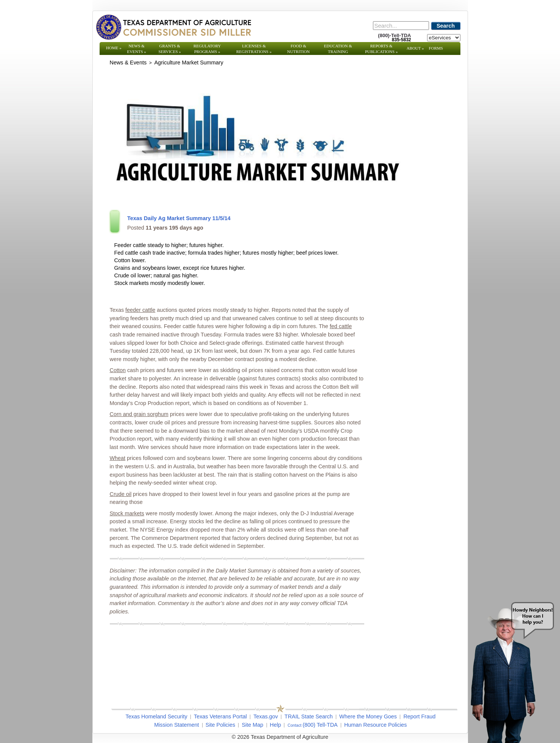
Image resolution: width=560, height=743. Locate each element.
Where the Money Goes (368, 716)
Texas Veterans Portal (220, 716)
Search (446, 26)
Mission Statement (176, 725)
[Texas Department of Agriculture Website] (173, 27)
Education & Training (338, 49)
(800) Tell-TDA (320, 725)
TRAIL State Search (308, 716)
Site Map (252, 725)
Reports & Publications (381, 49)
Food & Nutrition (298, 49)
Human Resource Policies (376, 725)
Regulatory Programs (207, 49)
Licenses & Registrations (254, 49)
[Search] (401, 26)
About (415, 48)
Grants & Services (169, 49)
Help (276, 725)
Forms (436, 48)
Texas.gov (266, 716)
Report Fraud (419, 716)
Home (114, 48)
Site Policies (220, 725)
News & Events (136, 49)
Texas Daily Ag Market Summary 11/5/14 (179, 218)
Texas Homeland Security (157, 716)
